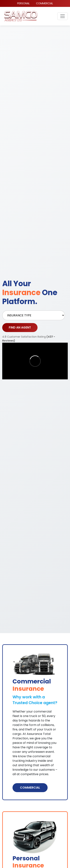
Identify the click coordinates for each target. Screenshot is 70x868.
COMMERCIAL (45, 3)
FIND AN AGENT (20, 327)
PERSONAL (23, 3)
